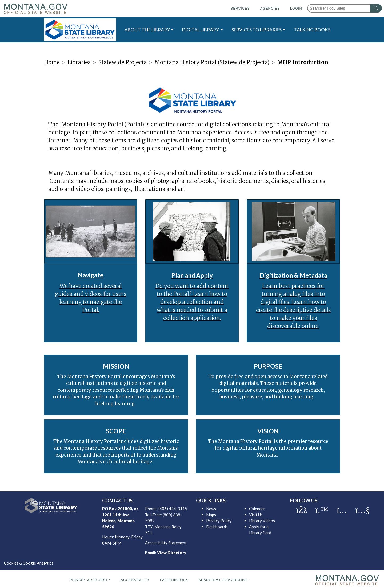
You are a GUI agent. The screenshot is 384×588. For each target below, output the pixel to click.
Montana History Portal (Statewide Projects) (212, 62)
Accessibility (135, 580)
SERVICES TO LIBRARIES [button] (257, 30)
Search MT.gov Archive (223, 580)
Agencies (270, 8)
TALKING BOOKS (312, 30)
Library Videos (262, 521)
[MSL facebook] (302, 510)
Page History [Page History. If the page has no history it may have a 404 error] (174, 580)
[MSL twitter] (322, 510)
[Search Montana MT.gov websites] (345, 8)
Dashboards (217, 527)
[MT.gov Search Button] (376, 8)
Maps (211, 515)
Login (296, 8)
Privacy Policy (219, 521)
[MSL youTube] (363, 510)
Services (240, 8)
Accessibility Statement (166, 543)
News (211, 509)
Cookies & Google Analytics (29, 563)
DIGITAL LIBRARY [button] (201, 30)
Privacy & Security (90, 580)
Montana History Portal (92, 124)
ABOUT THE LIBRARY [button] (147, 30)
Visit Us (256, 515)
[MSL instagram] (342, 510)
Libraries (79, 62)
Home (52, 62)
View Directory (172, 553)
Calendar (257, 509)
